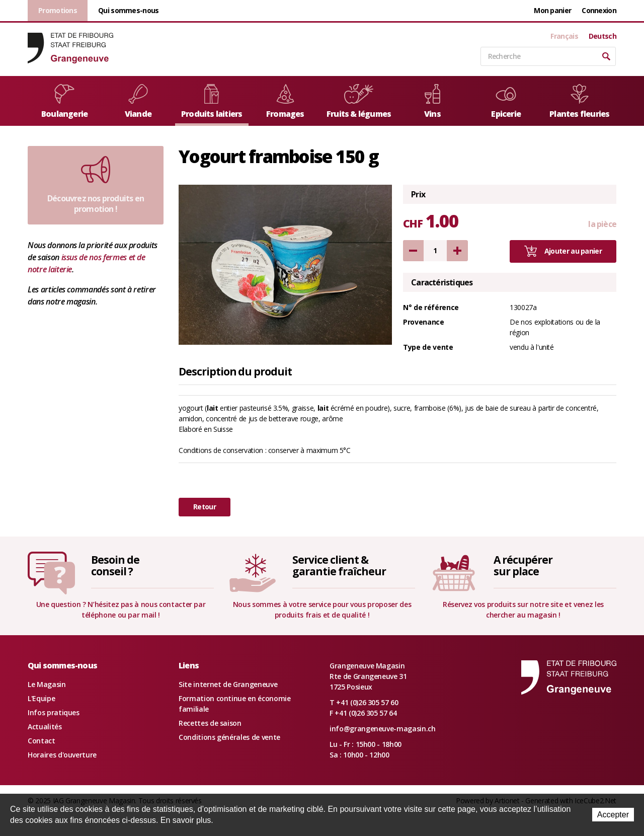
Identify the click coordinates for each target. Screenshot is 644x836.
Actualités (45, 727)
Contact (42, 741)
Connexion (599, 10)
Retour (205, 507)
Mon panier (552, 10)
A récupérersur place (523, 565)
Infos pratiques (54, 712)
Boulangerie (64, 102)
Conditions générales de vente (229, 737)
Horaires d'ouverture (62, 755)
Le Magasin (47, 684)
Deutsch (602, 36)
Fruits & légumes (359, 102)
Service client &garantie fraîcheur (339, 565)
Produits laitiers (212, 102)
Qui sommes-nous (129, 10)
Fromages (285, 102)
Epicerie (506, 102)
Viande (138, 102)
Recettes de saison (210, 723)
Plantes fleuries (579, 102)
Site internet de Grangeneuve (228, 684)
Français (564, 36)
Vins (432, 102)
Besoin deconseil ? (115, 565)
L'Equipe (41, 698)
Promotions (58, 10)
